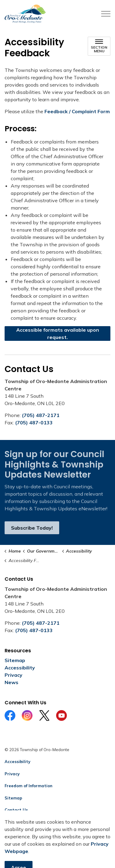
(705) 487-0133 (34, 423)
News (11, 682)
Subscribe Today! (32, 528)
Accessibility (20, 668)
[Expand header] (106, 14)
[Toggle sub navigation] (99, 46)
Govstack (35, 822)
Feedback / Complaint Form (77, 111)
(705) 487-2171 (41, 415)
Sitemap (15, 660)
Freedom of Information (29, 786)
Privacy (13, 675)
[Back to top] (57, 850)
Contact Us (16, 810)
